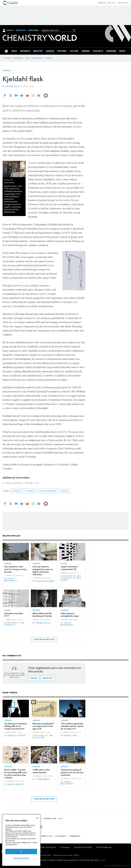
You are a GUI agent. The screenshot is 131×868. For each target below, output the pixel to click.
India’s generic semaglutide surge (70, 615)
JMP (51, 736)
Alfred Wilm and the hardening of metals (42, 615)
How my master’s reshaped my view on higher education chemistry (43, 571)
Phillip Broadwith (11, 580)
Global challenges (104, 847)
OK (21, 851)
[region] (21, 840)
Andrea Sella (12, 86)
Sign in (34, 678)
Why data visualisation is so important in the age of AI (43, 726)
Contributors (50, 819)
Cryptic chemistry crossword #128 (69, 568)
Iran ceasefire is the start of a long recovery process (15, 569)
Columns (30, 491)
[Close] (37, 818)
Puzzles (49, 58)
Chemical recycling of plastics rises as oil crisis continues (72, 772)
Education (112, 3)
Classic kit (17, 491)
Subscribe (33, 30)
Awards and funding (83, 847)
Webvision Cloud (123, 866)
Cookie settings (21, 858)
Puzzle (64, 564)
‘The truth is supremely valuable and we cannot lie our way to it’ (72, 726)
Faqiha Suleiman (45, 581)
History (65, 491)
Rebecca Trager (17, 736)
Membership (123, 3)
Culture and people (48, 491)
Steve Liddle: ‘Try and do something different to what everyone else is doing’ (15, 774)
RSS (61, 819)
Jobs (27, 58)
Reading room (38, 58)
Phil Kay (40, 738)
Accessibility (61, 836)
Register (21, 30)
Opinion (6, 71)
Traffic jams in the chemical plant (41, 771)
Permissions (75, 836)
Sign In (10, 30)
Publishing (102, 3)
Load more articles (44, 639)
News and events (48, 847)
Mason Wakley (16, 784)
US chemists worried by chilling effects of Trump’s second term (15, 726)
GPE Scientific (71, 577)
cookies (102, 860)
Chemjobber (43, 779)
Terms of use (47, 836)
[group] (122, 51)
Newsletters (18, 58)
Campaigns (65, 847)
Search (74, 30)
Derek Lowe (71, 736)
